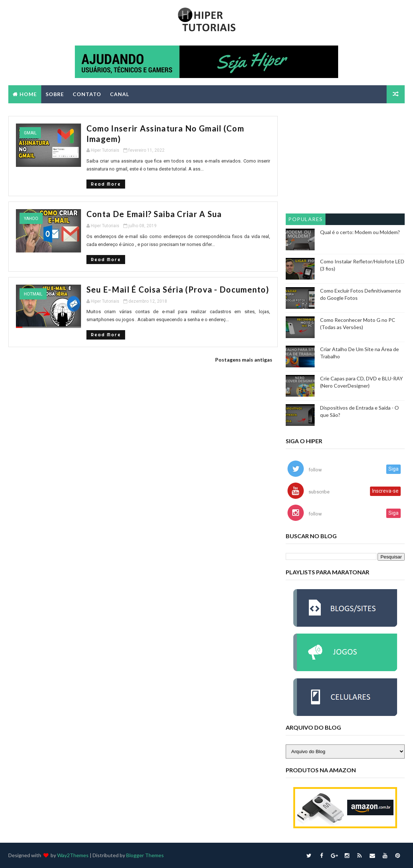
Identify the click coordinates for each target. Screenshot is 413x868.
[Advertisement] (345, 161)
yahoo (31, 219)
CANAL (120, 94)
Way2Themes (73, 855)
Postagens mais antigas (244, 360)
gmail (30, 133)
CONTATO (87, 94)
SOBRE (55, 94)
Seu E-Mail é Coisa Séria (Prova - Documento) (178, 290)
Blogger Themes (145, 855)
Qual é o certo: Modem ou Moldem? (360, 232)
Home (28, 94)
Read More (106, 184)
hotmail (33, 294)
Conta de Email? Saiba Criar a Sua (154, 214)
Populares (306, 219)
